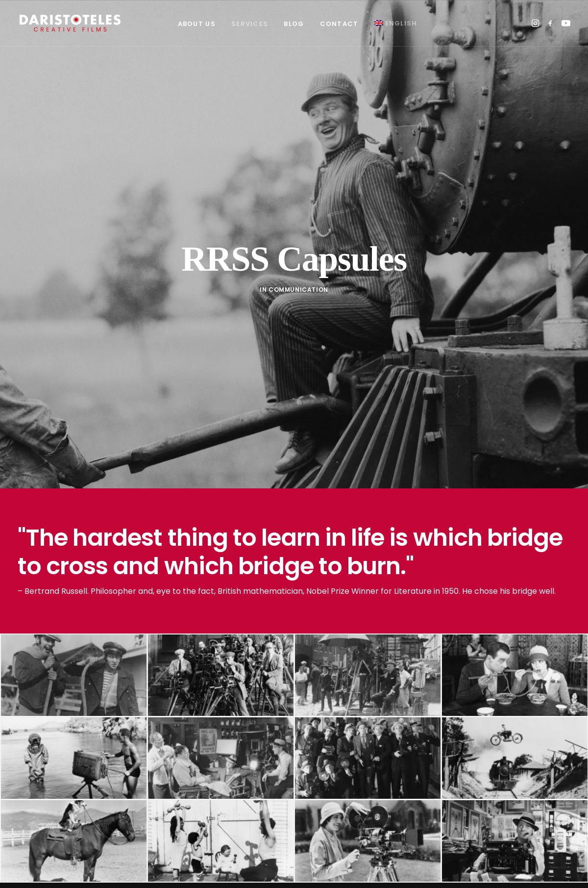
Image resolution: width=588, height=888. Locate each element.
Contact (339, 24)
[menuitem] (197, 24)
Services (250, 24)
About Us (197, 24)
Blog (294, 24)
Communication (298, 278)
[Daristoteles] (70, 23)
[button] (536, 23)
